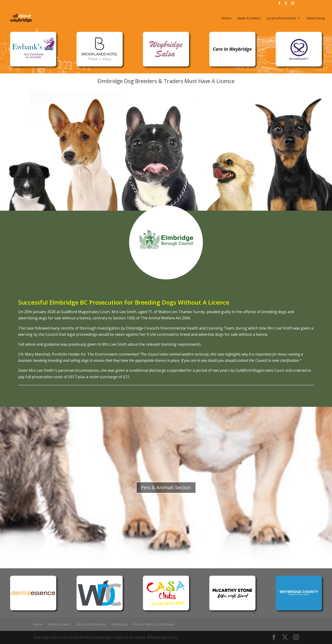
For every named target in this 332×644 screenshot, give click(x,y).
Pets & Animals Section (166, 487)
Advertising (316, 18)
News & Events (249, 18)
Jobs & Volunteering (91, 624)
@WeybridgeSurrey (162, 637)
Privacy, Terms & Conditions (154, 624)
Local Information (281, 18)
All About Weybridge (96, 637)
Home (227, 18)
